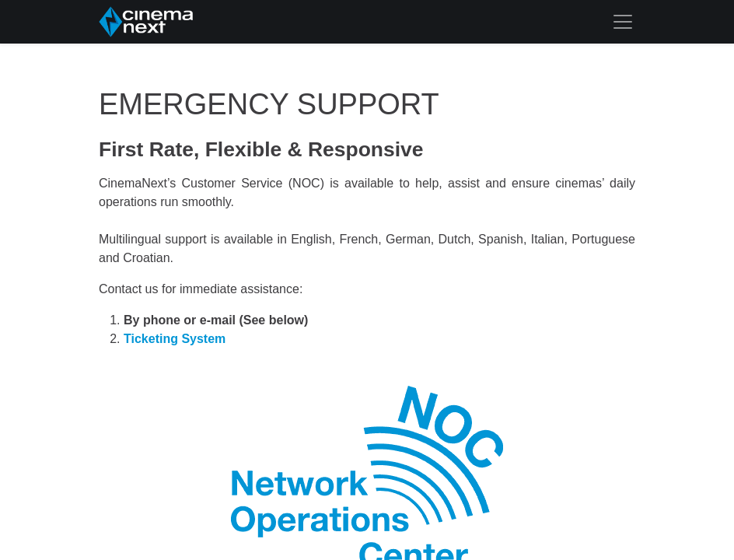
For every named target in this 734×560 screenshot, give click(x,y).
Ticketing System (175, 339)
